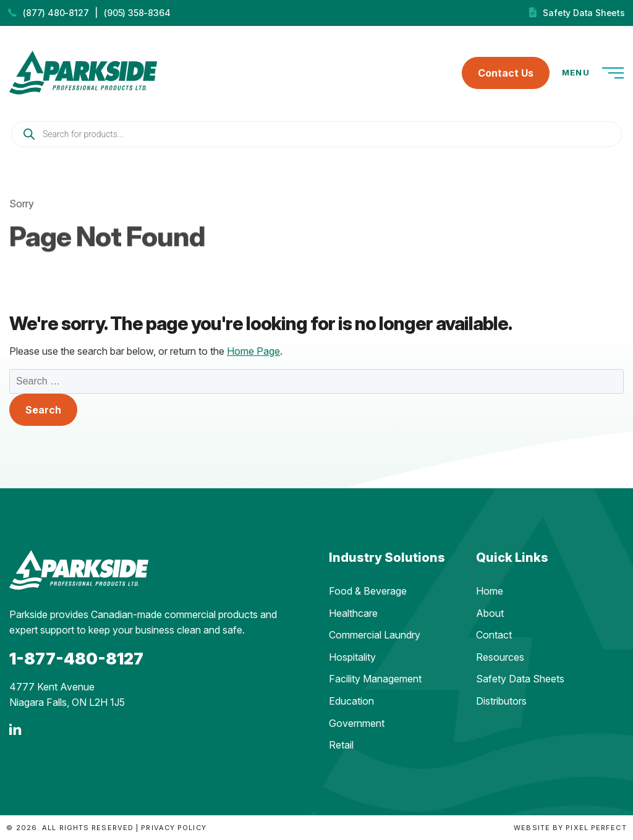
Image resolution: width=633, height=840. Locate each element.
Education (351, 701)
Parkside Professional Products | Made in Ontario (83, 73)
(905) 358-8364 (137, 13)
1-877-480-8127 (76, 659)
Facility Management (375, 679)
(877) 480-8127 (56, 13)
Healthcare (353, 613)
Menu (593, 73)
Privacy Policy (173, 828)
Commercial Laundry (375, 635)
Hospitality (352, 657)
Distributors (501, 701)
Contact (494, 635)
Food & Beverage (368, 591)
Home (490, 591)
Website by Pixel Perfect (570, 828)
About (490, 613)
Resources (500, 657)
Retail (341, 745)
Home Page (253, 351)
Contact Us (506, 73)
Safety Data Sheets (584, 13)
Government (357, 723)
